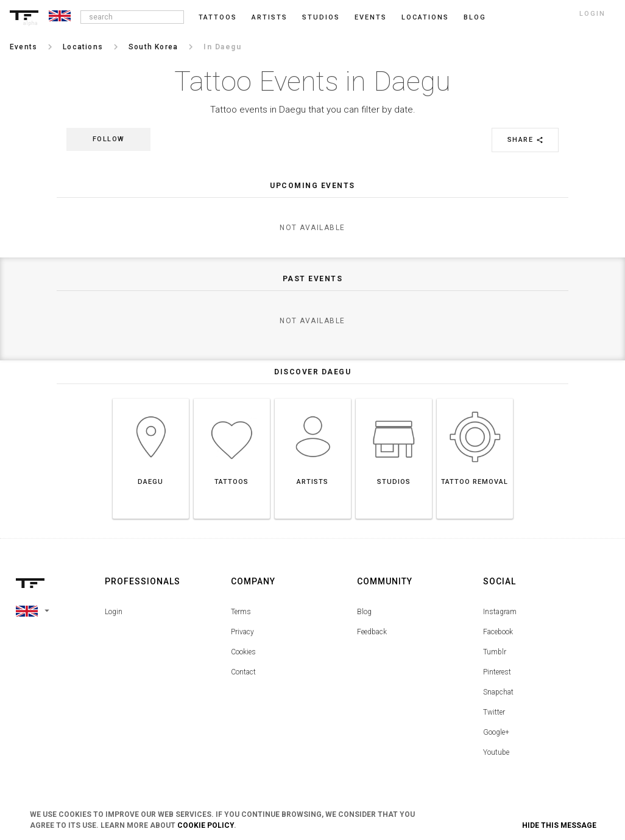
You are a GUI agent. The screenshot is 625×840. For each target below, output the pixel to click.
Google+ (496, 732)
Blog (364, 612)
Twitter (494, 712)
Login (114, 612)
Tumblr (495, 652)
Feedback (372, 632)
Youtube (496, 752)
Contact (243, 672)
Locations (425, 17)
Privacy (242, 632)
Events (371, 17)
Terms (241, 612)
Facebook (498, 632)
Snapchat (498, 692)
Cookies (243, 652)
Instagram (500, 612)
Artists (270, 17)
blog (475, 17)
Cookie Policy (206, 825)
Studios (321, 17)
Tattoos (218, 17)
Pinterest (497, 672)
